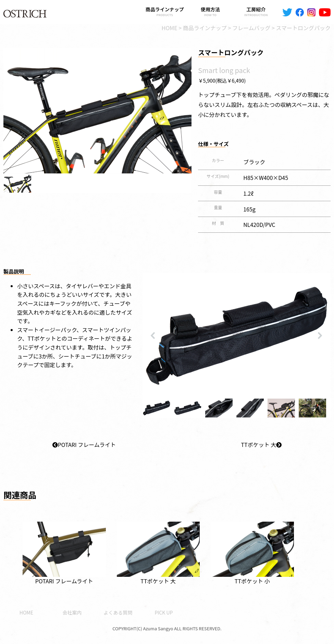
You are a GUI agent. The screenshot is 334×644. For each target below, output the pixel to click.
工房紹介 (256, 11)
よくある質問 (118, 612)
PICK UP (164, 612)
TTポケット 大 (261, 445)
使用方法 (210, 11)
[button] (17, 183)
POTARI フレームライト (84, 445)
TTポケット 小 (252, 549)
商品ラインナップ (165, 11)
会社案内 (72, 612)
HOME (26, 612)
